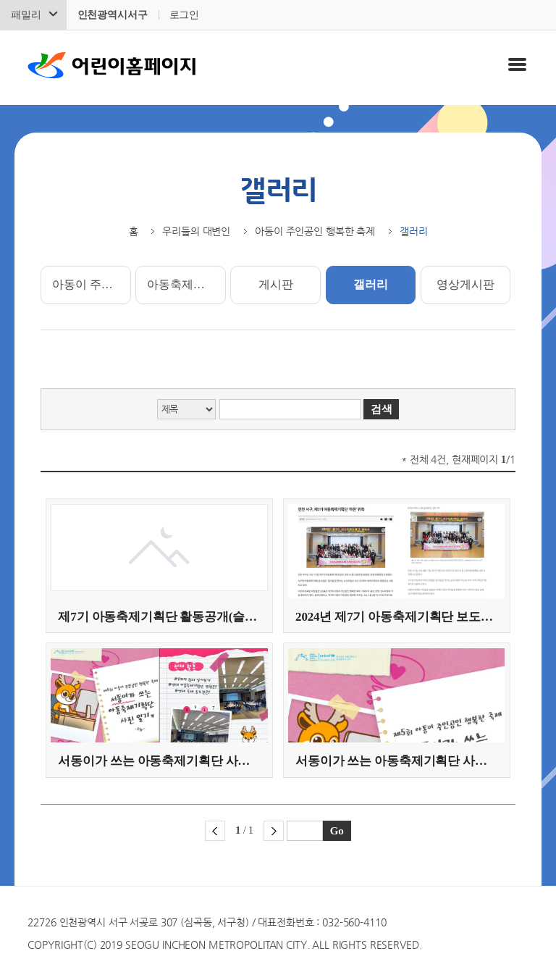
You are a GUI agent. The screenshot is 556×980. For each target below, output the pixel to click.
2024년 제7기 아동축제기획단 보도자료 (396, 617)
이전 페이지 (215, 831)
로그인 (185, 15)
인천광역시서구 (113, 15)
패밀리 (26, 15)
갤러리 (371, 284)
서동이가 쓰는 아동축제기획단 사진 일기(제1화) (396, 761)
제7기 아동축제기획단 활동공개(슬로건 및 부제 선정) (159, 617)
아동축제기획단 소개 (186, 284)
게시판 (276, 284)
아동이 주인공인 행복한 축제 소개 (91, 284)
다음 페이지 (274, 831)
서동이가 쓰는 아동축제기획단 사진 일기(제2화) (159, 761)
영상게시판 (465, 284)
